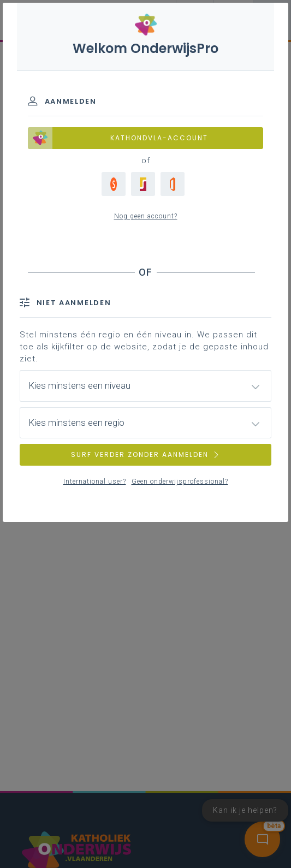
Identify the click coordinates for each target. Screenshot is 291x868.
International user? (95, 481)
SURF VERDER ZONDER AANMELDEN (146, 454)
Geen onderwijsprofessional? (180, 481)
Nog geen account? (146, 216)
